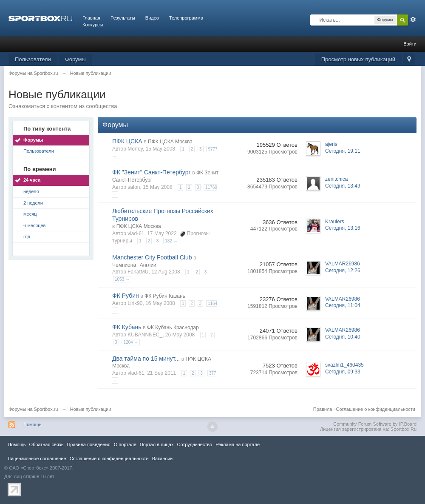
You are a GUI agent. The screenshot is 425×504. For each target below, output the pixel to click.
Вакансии (162, 458)
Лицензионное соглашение (37, 458)
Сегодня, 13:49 (343, 186)
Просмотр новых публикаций (358, 59)
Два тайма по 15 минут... (146, 359)
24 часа (32, 180)
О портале (125, 444)
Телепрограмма (186, 18)
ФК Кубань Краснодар (173, 327)
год (27, 236)
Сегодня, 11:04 (343, 305)
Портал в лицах (157, 444)
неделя (31, 191)
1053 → (122, 279)
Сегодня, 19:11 (343, 151)
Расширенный (413, 20)
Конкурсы (93, 25)
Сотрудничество (194, 444)
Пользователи (33, 59)
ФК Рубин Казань (165, 296)
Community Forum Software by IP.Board (375, 424)
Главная (91, 18)
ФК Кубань (127, 327)
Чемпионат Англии (134, 265)
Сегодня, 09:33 (343, 372)
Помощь (33, 424)
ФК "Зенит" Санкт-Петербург (152, 172)
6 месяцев (34, 225)
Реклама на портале (238, 444)
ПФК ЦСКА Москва (170, 142)
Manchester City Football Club (152, 257)
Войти (410, 44)
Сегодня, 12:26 (343, 271)
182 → (171, 241)
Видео (152, 18)
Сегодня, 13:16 (343, 228)
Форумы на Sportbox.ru (33, 409)
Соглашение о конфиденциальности (376, 409)
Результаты (123, 18)
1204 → (131, 342)
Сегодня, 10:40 (343, 337)
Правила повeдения (88, 444)
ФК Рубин (126, 296)
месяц (30, 214)
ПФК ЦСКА (127, 141)
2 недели (33, 203)
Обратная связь (46, 444)
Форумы (75, 59)
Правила (323, 409)
